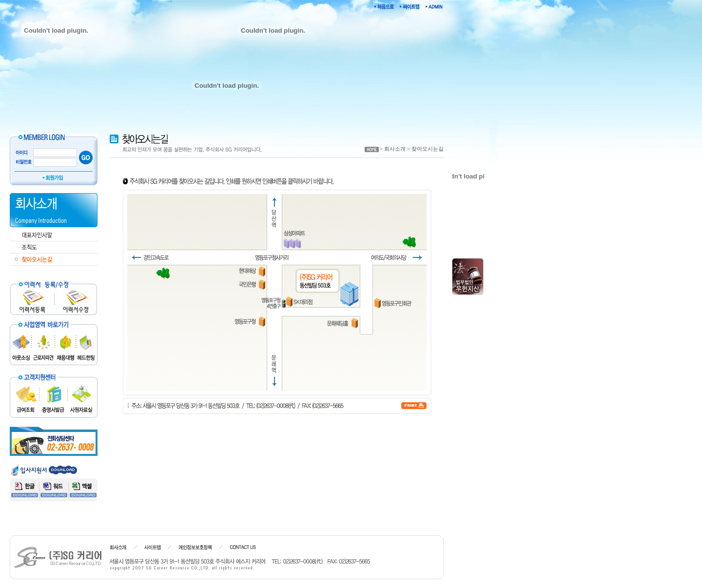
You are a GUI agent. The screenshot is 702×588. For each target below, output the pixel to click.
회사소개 (395, 149)
